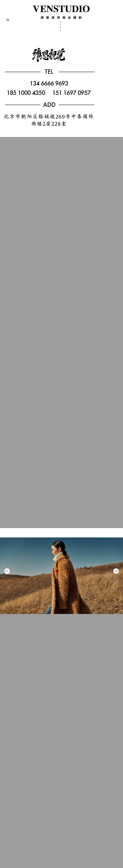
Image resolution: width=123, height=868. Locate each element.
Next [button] (116, 571)
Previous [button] (7, 571)
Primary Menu (7, 20)
